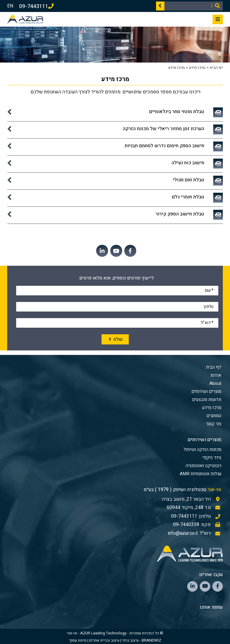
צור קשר (214, 424)
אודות (216, 375)
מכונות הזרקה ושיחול (202, 449)
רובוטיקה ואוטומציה (203, 466)
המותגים (214, 416)
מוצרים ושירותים (206, 391)
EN (10, 6)
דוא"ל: (207, 322)
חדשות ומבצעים (207, 400)
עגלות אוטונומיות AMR (201, 474)
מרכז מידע (197, 67)
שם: (209, 290)
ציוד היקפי (212, 458)
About (215, 383)
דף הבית (216, 67)
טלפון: (208, 306)
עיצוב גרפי (130, 640)
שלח (115, 339)
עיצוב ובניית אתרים (104, 640)
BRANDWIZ (151, 640)
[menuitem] (114, 449)
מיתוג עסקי (78, 640)
